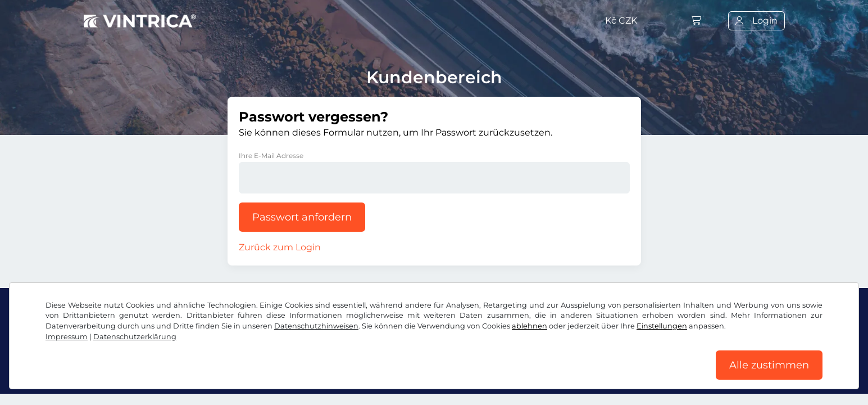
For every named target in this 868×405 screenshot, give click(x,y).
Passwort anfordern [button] (302, 217)
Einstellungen (662, 326)
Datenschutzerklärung (135, 337)
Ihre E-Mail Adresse (271, 156)
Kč (621, 21)
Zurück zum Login (280, 247)
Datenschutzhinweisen (316, 326)
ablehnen (530, 326)
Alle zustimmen (769, 365)
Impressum (67, 337)
